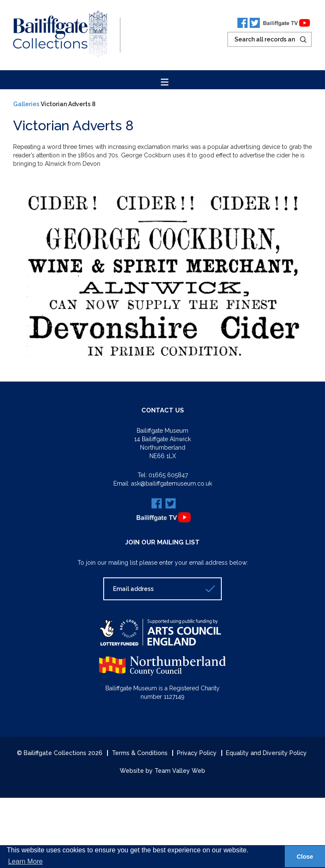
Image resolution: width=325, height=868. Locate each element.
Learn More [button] (25, 861)
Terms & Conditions (140, 753)
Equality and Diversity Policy (266, 753)
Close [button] (305, 857)
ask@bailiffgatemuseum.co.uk (172, 483)
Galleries (26, 104)
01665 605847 (168, 475)
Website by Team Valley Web (162, 771)
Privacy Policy (197, 753)
